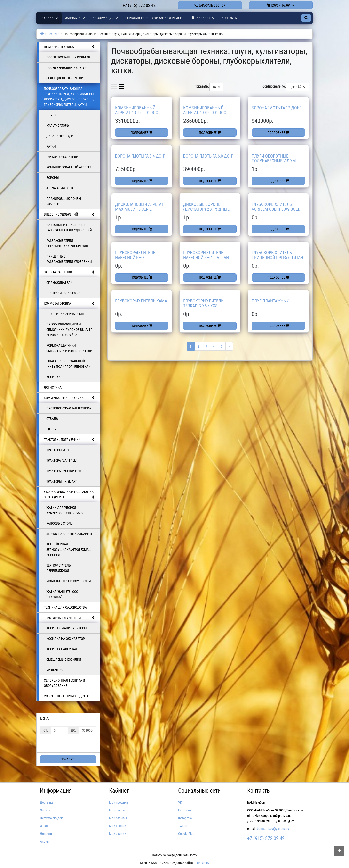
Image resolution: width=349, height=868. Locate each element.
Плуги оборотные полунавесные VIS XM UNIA (274, 161)
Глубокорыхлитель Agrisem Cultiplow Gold (276, 207)
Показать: (202, 86)
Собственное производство (67, 696)
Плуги (51, 115)
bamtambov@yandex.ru (273, 829)
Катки (51, 146)
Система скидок (51, 818)
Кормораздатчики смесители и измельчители (69, 348)
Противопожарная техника (69, 408)
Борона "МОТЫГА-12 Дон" (276, 108)
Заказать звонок (210, 5)
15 (216, 87)
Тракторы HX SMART (62, 481)
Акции (44, 841)
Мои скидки (118, 834)
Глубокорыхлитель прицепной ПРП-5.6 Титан (277, 255)
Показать (68, 759)
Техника (49, 18)
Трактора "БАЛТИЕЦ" (62, 460)
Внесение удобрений (69, 214)
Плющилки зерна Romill (66, 314)
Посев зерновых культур (66, 68)
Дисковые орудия (61, 136)
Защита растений (69, 272)
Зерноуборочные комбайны (69, 534)
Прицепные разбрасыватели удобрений (69, 259)
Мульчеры (55, 670)
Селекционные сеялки (65, 78)
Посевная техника (69, 47)
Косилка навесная (62, 649)
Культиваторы (58, 125)
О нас (44, 826)
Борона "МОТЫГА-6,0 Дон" (208, 156)
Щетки (52, 429)
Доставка (47, 802)
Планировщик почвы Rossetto (64, 201)
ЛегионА (203, 863)
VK (180, 802)
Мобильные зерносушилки (69, 581)
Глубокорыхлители (62, 157)
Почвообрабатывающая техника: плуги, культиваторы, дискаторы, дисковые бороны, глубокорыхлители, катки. (69, 97)
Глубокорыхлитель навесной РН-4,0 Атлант (207, 255)
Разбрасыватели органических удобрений (67, 243)
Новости (46, 834)
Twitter (183, 826)
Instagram (185, 818)
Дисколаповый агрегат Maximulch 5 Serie (139, 207)
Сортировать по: (274, 86)
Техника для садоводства (65, 607)
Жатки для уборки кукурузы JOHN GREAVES (65, 510)
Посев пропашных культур (68, 57)
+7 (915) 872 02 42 (139, 5)
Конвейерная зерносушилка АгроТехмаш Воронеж (69, 550)
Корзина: (281, 5)
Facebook (185, 810)
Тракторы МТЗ (57, 450)
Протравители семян (63, 293)
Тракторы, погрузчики (69, 440)
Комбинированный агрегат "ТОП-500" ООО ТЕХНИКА (205, 113)
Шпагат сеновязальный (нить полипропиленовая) (68, 364)
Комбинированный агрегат (69, 167)
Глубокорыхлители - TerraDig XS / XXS (204, 303)
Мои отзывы (118, 818)
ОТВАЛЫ (52, 419)
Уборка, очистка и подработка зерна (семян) (69, 495)
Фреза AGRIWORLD (60, 188)
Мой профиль (119, 802)
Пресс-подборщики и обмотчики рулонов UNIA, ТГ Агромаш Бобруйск (69, 330)
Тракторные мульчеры (69, 618)
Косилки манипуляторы (67, 628)
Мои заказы (118, 810)
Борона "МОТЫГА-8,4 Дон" (140, 156)
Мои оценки (118, 826)
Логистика (53, 387)
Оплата (45, 810)
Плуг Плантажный (270, 301)
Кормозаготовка (69, 303)
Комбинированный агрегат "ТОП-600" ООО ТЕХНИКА (137, 113)
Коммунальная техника (69, 398)
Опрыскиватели (59, 283)
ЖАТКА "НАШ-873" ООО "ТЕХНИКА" (62, 594)
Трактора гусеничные (64, 471)
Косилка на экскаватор (66, 639)
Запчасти (75, 18)
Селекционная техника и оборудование (64, 683)
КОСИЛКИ (53, 377)
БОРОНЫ (53, 178)
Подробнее (142, 133)
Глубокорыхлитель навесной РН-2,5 (135, 255)
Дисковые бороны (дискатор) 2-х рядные (206, 207)
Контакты (230, 18)
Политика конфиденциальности (175, 855)
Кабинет (203, 18)
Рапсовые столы (60, 523)
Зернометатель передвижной (59, 568)
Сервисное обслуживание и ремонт (155, 18)
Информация (105, 18)
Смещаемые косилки (64, 659)
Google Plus (186, 834)
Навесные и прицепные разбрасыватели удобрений (69, 227)
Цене (297, 87)
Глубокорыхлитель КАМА (141, 301)
